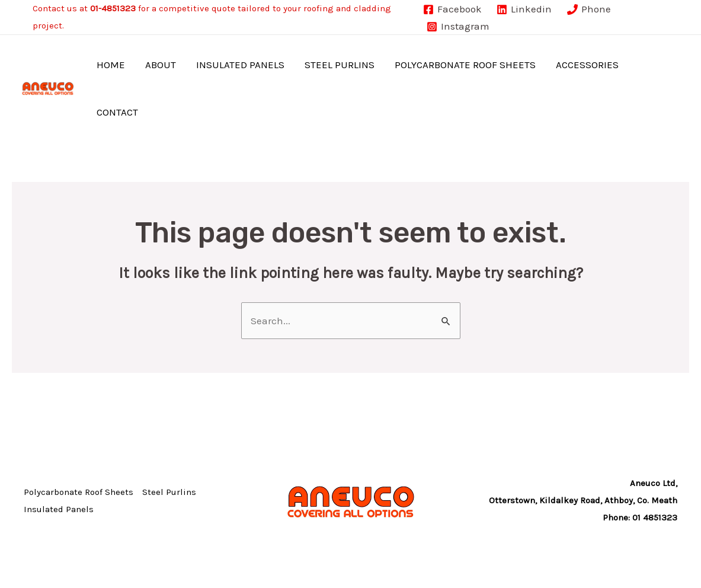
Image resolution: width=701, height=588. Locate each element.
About (161, 65)
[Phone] (589, 9)
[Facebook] (452, 9)
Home (111, 65)
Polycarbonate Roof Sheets (465, 65)
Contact (117, 112)
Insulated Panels (240, 65)
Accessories (587, 65)
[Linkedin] (524, 9)
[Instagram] (458, 27)
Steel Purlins (340, 65)
